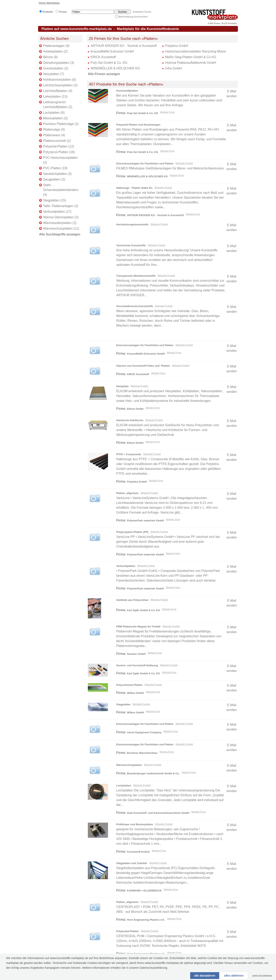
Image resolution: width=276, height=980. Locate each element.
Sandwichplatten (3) (57, 174)
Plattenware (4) (54, 135)
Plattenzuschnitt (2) (57, 141)
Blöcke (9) (50, 57)
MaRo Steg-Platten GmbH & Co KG (191, 57)
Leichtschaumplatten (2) (60, 85)
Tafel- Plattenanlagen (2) (61, 206)
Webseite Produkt (184, 163)
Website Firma (167, 112)
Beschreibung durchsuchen (133, 17)
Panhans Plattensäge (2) (61, 124)
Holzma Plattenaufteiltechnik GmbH (191, 63)
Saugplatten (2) (54, 179)
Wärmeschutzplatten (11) (61, 228)
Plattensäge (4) (54, 129)
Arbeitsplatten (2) (55, 51)
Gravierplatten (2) (56, 68)
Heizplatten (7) (54, 74)
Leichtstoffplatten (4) (58, 91)
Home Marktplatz (49, 3)
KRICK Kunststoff (103, 57)
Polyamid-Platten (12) (59, 146)
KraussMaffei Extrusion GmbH (112, 51)
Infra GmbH (174, 68)
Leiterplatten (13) (55, 96)
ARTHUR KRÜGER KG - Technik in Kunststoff (124, 46)
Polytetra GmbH (177, 46)
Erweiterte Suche (142, 12)
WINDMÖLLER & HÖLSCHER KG (115, 68)
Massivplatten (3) (55, 118)
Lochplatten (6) (54, 113)
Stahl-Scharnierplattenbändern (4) (61, 190)
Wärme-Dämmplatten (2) (61, 217)
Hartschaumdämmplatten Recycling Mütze (196, 51)
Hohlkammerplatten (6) (60, 80)
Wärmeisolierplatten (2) (60, 223)
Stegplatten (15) (55, 200)
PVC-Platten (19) (55, 168)
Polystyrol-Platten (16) (59, 152)
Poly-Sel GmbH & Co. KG (109, 63)
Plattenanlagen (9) (56, 46)
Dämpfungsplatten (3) (59, 63)
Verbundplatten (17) (57, 212)
